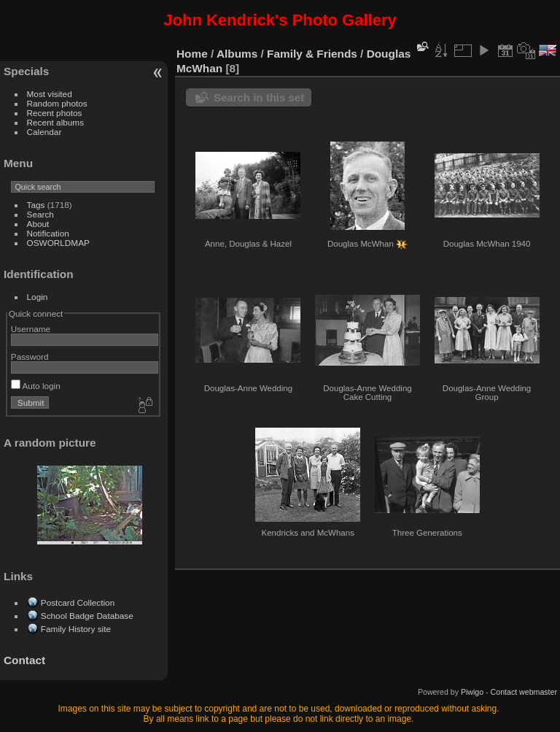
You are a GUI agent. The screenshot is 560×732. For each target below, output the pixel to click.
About (38, 224)
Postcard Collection (78, 602)
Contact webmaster (524, 692)
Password (30, 357)
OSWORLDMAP (58, 243)
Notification (48, 233)
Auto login (36, 386)
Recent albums (55, 122)
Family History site (76, 629)
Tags (36, 205)
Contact (24, 660)
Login (38, 297)
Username (31, 329)
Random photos (57, 103)
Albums (237, 54)
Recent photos (55, 113)
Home (192, 54)
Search (40, 214)
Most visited (50, 94)
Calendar (44, 132)
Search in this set (259, 97)
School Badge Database (87, 616)
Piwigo (472, 692)
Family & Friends (312, 54)
